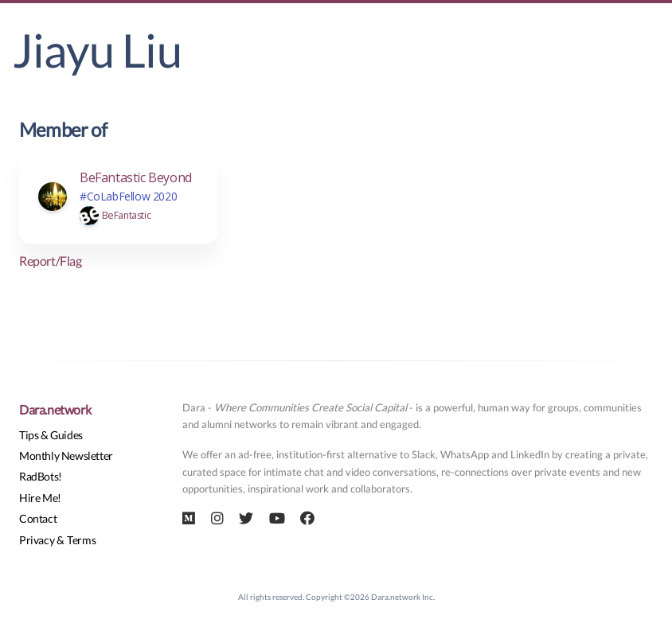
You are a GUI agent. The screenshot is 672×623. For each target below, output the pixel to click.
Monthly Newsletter (66, 456)
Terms (81, 540)
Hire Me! (40, 498)
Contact (38, 518)
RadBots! (41, 476)
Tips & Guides (51, 435)
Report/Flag (51, 261)
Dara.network (55, 409)
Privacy (37, 540)
